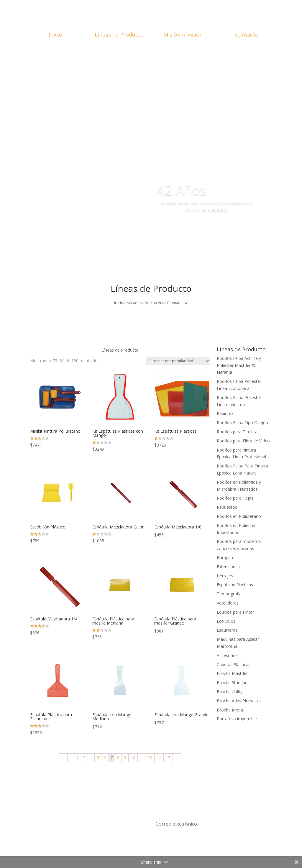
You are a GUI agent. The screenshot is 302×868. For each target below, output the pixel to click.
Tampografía (229, 594)
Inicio (55, 34)
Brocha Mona (230, 710)
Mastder (134, 303)
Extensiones (228, 567)
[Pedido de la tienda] (178, 361)
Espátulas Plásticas (235, 585)
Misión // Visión (183, 34)
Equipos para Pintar (235, 612)
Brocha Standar (232, 682)
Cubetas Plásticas (234, 664)
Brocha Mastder (232, 673)
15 (168, 758)
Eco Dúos (226, 621)
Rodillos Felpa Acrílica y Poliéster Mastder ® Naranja (239, 365)
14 (159, 758)
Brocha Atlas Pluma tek (239, 701)
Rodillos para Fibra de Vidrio (243, 441)
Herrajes (225, 576)
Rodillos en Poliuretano (239, 516)
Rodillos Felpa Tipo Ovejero (243, 423)
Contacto (247, 34)
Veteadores (228, 603)
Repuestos (227, 507)
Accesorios (227, 655)
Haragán (225, 557)
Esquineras (227, 630)
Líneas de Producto (119, 34)
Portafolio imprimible (237, 719)
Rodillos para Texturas (238, 432)
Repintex (225, 413)
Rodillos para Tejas (235, 498)
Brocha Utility (230, 692)
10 (133, 758)
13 (150, 758)
